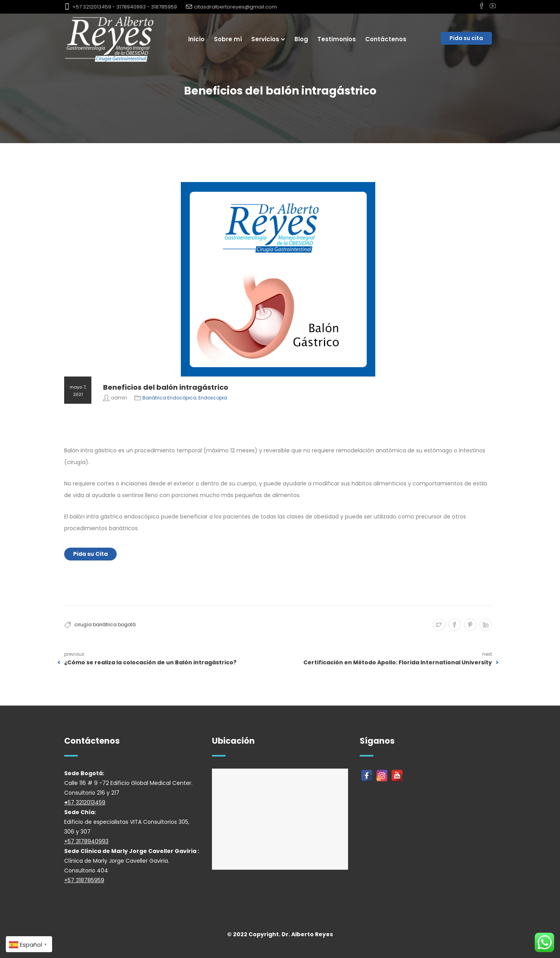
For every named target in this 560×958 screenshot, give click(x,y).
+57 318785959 (84, 880)
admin (119, 398)
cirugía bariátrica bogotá (105, 624)
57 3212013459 (87, 802)
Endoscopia (213, 398)
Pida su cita (466, 38)
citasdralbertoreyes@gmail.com (235, 7)
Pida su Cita (90, 554)
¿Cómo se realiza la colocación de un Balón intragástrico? (150, 662)
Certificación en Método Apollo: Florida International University (398, 662)
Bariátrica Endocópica (169, 398)
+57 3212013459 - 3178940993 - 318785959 (125, 7)
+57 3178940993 (86, 841)
